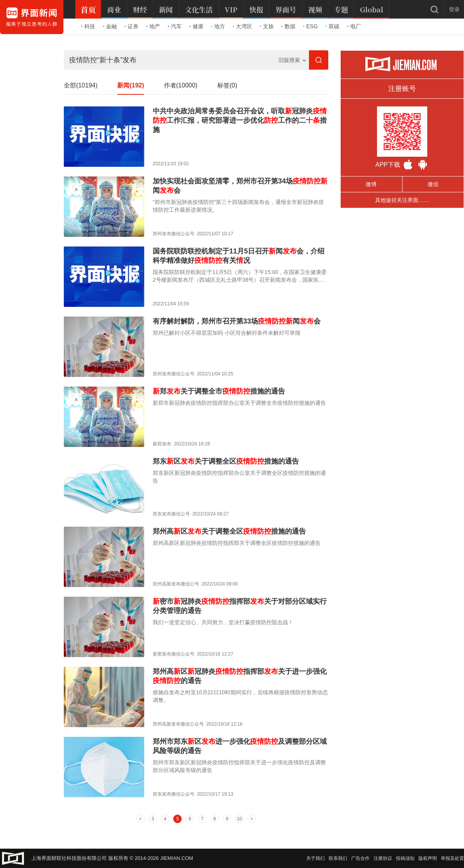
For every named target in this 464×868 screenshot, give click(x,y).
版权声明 (428, 858)
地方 (218, 26)
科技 (88, 26)
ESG (310, 26)
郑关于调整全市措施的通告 (219, 391)
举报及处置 (452, 858)
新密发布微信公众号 (174, 654)
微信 (433, 184)
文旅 (267, 26)
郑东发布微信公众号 (174, 794)
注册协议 (383, 858)
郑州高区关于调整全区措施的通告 (229, 531)
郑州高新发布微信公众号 (178, 724)
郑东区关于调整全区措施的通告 (226, 461)
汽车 (175, 26)
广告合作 (360, 858)
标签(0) (227, 85)
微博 (371, 184)
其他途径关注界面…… (402, 200)
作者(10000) (181, 85)
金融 (110, 26)
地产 (153, 26)
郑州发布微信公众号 (174, 234)
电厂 (354, 26)
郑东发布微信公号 (171, 514)
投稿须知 (405, 858)
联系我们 (338, 858)
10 (239, 819)
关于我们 (316, 858)
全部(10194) (81, 85)
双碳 (333, 26)
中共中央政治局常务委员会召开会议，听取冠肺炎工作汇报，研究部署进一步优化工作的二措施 (240, 120)
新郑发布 (162, 444)
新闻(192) (130, 85)
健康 (196, 26)
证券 (131, 26)
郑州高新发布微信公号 (176, 584)
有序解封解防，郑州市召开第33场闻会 (237, 321)
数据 (288, 26)
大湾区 (242, 26)
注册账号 (402, 89)
